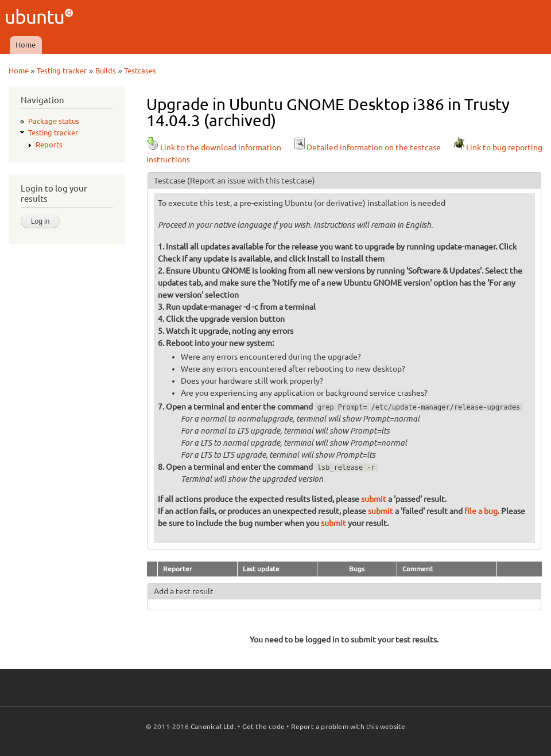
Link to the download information (214, 147)
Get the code (263, 726)
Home (26, 45)
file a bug (481, 511)
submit (374, 499)
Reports (49, 145)
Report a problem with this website (348, 726)
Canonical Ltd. (213, 726)
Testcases (140, 71)
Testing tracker (62, 71)
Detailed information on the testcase (367, 147)
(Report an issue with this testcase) (251, 181)
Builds (106, 71)
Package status (54, 121)
